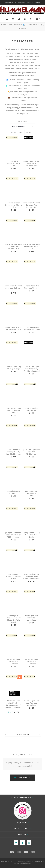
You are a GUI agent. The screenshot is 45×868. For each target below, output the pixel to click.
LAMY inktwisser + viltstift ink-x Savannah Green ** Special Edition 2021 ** (14, 705)
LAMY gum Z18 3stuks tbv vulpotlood (32, 661)
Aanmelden (24, 778)
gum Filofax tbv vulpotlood (13, 492)
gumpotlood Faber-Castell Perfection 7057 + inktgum (14, 535)
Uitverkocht (28, 137)
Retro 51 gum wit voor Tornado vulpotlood (32, 703)
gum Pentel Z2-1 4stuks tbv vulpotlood (32, 493)
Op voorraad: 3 (12, 262)
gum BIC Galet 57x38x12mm (32, 409)
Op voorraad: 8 (30, 303)
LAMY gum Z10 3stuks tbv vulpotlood (31, 618)
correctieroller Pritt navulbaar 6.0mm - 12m (13, 288)
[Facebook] (23, 843)
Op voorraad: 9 (30, 509)
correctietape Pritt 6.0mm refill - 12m (13, 328)
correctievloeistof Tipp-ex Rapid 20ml (32, 328)
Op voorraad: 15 (30, 384)
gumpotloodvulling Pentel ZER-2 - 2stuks (32, 535)
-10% (19, 677)
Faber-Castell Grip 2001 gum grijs (13, 368)
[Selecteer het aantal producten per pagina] (21, 133)
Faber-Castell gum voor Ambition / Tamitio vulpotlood (32, 369)
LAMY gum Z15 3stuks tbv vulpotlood (13, 661)
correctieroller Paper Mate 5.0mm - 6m (13, 205)
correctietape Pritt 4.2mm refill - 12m (31, 287)
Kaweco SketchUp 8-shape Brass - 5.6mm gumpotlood (32, 576)
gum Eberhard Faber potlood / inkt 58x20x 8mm (13, 452)
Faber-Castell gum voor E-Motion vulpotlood (13, 410)
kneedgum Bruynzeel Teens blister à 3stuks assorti (14, 619)
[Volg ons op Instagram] (16, 843)
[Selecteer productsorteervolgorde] (23, 126)
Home (3, 25)
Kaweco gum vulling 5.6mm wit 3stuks (13, 576)
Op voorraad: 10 (12, 384)
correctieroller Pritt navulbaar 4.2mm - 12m (31, 246)
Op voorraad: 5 (30, 179)
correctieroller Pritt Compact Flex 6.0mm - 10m (13, 246)
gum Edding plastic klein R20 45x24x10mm (31, 452)
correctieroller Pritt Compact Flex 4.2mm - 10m (31, 205)
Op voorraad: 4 (12, 137)
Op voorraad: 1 (30, 550)
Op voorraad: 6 (30, 426)
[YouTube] (29, 843)
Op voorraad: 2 (30, 220)
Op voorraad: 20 (12, 179)
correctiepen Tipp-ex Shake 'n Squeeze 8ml (31, 163)
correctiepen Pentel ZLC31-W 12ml (13, 163)
